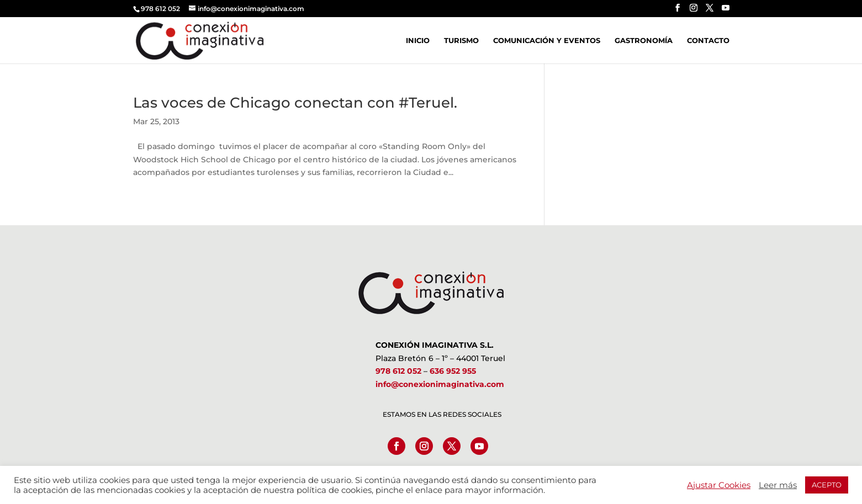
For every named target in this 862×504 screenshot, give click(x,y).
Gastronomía (644, 41)
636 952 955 (453, 371)
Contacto (708, 41)
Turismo (461, 41)
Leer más (778, 485)
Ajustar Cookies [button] (719, 485)
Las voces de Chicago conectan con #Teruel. (295, 103)
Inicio (418, 41)
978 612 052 (398, 371)
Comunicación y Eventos (547, 41)
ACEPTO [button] (827, 485)
